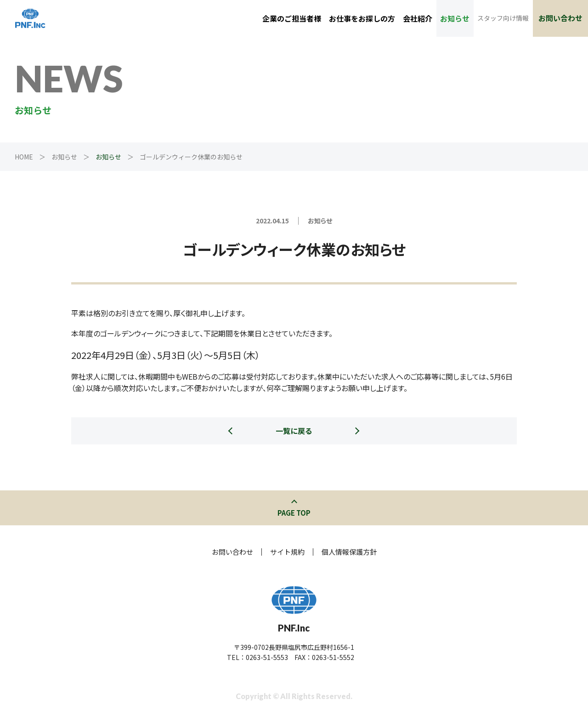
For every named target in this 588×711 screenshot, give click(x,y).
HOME (24, 157)
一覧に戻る (294, 431)
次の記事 (356, 464)
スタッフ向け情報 (503, 18)
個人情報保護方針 (349, 552)
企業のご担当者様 (292, 18)
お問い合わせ (560, 18)
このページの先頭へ (294, 503)
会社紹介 (418, 18)
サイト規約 (287, 552)
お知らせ (455, 18)
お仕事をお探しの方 (362, 18)
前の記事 (232, 464)
